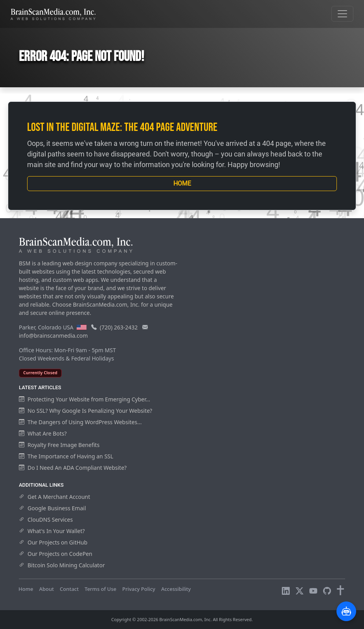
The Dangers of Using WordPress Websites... (80, 422)
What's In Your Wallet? (52, 531)
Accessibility (176, 589)
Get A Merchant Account (54, 497)
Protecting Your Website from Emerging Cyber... (85, 399)
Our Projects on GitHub (53, 542)
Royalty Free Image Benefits (59, 445)
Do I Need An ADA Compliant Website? (73, 468)
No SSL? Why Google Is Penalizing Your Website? (85, 411)
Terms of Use (100, 589)
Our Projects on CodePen (56, 554)
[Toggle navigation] (342, 14)
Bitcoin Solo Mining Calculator (62, 565)
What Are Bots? (43, 433)
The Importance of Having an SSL (66, 456)
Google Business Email (52, 508)
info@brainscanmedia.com (53, 336)
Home (182, 183)
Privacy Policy (139, 589)
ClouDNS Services (46, 520)
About (46, 589)
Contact (69, 589)
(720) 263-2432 (119, 327)
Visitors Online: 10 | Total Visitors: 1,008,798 (72, 596)
